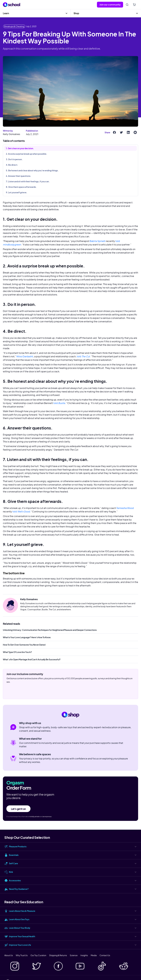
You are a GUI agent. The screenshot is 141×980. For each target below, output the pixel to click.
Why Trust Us (22, 955)
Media (94, 955)
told (83, 356)
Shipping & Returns (58, 955)
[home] (12, 5)
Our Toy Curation (38, 955)
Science (74, 955)
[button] (35, 13)
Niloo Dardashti (25, 356)
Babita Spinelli (98, 241)
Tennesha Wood (125, 508)
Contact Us (105, 955)
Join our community (110, 5)
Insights (84, 955)
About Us (9, 955)
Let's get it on (18, 809)
